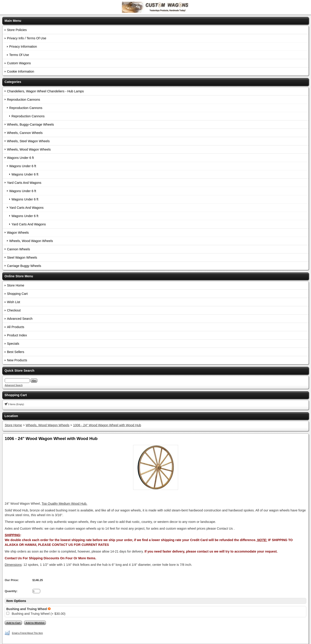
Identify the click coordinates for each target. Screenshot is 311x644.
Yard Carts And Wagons (24, 183)
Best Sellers (16, 352)
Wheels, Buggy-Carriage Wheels (30, 124)
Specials (13, 344)
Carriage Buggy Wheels (24, 266)
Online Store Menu (19, 276)
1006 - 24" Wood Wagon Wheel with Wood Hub (107, 425)
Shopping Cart (17, 294)
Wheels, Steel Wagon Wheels (28, 141)
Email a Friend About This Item (27, 633)
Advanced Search (20, 319)
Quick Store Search (19, 371)
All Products (16, 327)
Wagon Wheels (18, 233)
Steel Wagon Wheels (22, 258)
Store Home (16, 285)
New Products (17, 360)
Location (11, 416)
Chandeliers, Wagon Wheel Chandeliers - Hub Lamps (45, 91)
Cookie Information (21, 71)
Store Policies (17, 30)
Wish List (13, 302)
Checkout (14, 310)
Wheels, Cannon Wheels (25, 133)
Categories (13, 82)
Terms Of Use (19, 55)
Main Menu (13, 21)
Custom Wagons (19, 63)
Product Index (17, 335)
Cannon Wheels (18, 249)
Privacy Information (23, 47)
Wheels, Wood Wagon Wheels (29, 149)
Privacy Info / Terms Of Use (27, 38)
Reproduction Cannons (23, 100)
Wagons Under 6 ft (20, 158)
